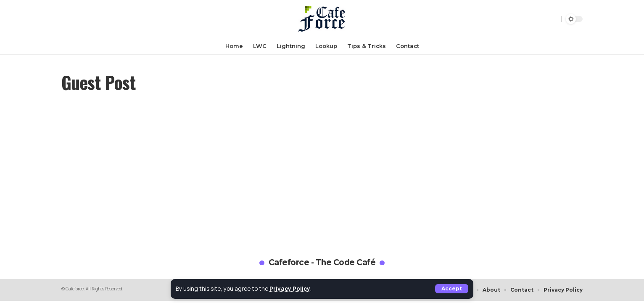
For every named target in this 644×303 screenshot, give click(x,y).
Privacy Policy (290, 289)
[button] (452, 289)
